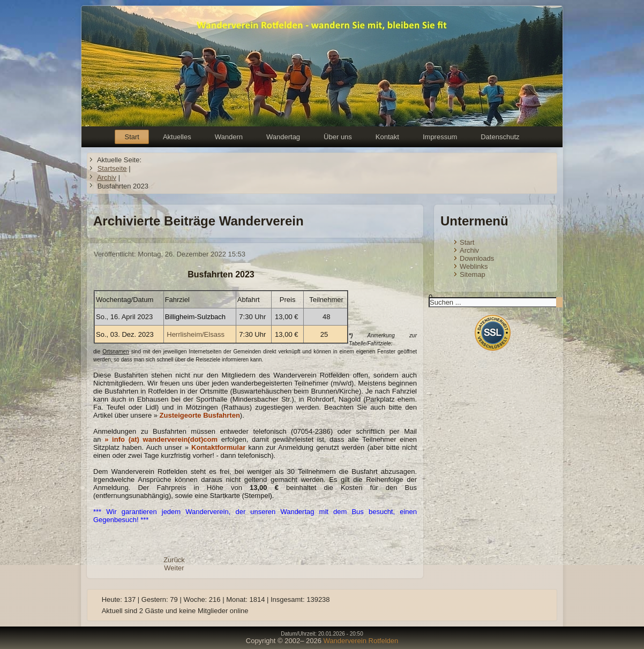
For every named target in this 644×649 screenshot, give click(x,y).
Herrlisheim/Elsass (196, 334)
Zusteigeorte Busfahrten (200, 415)
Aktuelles (177, 137)
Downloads (477, 258)
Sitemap (473, 274)
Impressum (440, 137)
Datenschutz (500, 137)
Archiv (469, 250)
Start (132, 137)
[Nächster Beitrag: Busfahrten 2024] (174, 568)
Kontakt (387, 137)
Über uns (338, 137)
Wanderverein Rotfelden (361, 641)
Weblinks (474, 266)
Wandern (229, 137)
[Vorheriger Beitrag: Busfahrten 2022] (174, 560)
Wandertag (283, 137)
